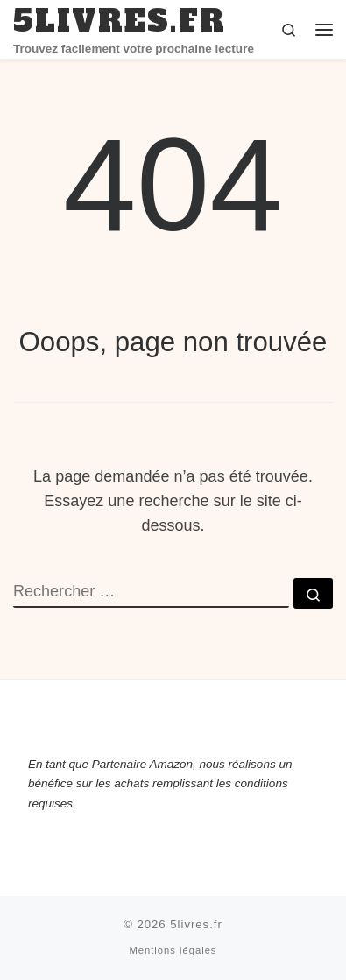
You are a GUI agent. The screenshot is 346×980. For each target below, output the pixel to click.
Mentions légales (173, 950)
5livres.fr (196, 924)
